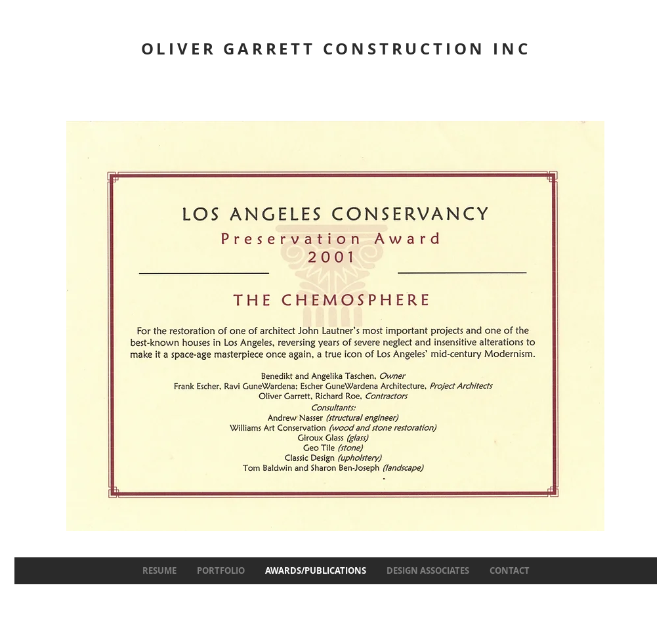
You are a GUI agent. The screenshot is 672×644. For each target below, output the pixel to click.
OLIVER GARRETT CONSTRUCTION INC (336, 49)
